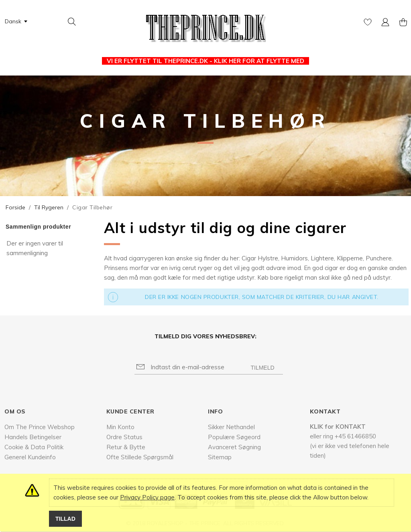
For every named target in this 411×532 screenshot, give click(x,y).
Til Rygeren (49, 207)
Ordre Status (124, 437)
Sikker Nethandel (231, 427)
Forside (15, 207)
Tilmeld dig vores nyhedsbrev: (205, 336)
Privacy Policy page (147, 497)
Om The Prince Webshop (40, 427)
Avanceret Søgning (234, 447)
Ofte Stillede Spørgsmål (140, 457)
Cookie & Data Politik (34, 447)
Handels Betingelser (33, 437)
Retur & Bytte (126, 447)
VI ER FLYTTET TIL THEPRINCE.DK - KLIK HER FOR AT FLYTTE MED (205, 61)
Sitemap (220, 457)
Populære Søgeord (234, 437)
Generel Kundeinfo (30, 457)
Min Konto (120, 427)
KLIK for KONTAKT (338, 427)
